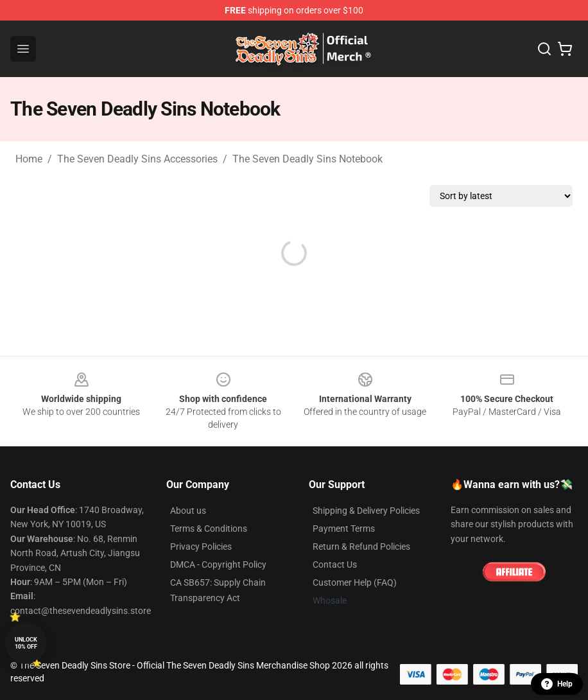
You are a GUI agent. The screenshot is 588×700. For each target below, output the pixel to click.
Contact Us (335, 564)
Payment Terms (344, 529)
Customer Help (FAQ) (355, 582)
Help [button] (557, 684)
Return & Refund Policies (361, 547)
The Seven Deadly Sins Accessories (137, 159)
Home (29, 159)
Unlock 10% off (26, 643)
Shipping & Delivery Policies (366, 511)
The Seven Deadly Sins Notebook (307, 159)
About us (188, 511)
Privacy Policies (201, 547)
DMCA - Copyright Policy (218, 564)
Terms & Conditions (209, 529)
